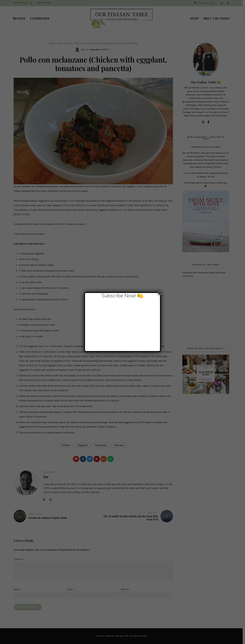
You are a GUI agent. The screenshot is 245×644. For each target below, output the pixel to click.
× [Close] (160, 293)
